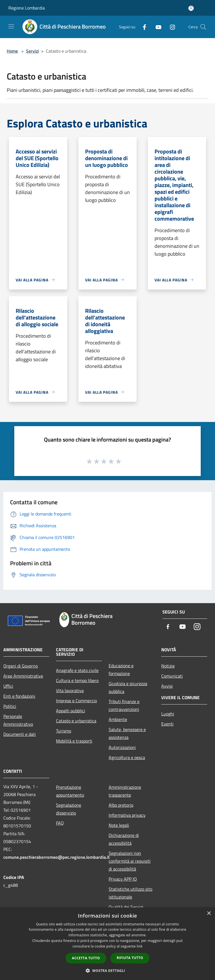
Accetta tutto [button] (86, 958)
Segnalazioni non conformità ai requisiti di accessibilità (130, 861)
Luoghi (168, 714)
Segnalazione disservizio (69, 809)
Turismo (64, 731)
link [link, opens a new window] (140, 946)
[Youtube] (156, 27)
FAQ (60, 823)
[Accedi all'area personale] (191, 8)
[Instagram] (170, 27)
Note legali (119, 825)
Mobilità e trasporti (74, 741)
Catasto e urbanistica (76, 721)
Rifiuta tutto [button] (130, 958)
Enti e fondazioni (19, 696)
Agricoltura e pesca (127, 757)
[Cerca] (203, 27)
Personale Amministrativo (18, 720)
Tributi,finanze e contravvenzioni (124, 705)
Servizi (32, 51)
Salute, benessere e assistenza (127, 733)
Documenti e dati (20, 734)
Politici (10, 706)
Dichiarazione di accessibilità (124, 839)
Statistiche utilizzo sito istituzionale (130, 893)
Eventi (167, 724)
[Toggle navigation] (11, 26)
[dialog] (107, 944)
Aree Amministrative (23, 676)
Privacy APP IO (123, 879)
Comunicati (172, 676)
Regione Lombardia (27, 8)
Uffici (8, 686)
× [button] (209, 914)
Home (12, 51)
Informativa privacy (127, 815)
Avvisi (167, 686)
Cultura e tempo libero (77, 680)
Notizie (168, 666)
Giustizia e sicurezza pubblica (128, 687)
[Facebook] (142, 27)
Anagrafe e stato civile (77, 670)
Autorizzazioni (122, 747)
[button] (107, 970)
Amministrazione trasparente (125, 791)
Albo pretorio (121, 805)
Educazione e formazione (121, 669)
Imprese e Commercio (76, 701)
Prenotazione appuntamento (70, 791)
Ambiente (118, 719)
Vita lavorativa (70, 690)
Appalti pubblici (71, 711)
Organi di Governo (21, 666)
